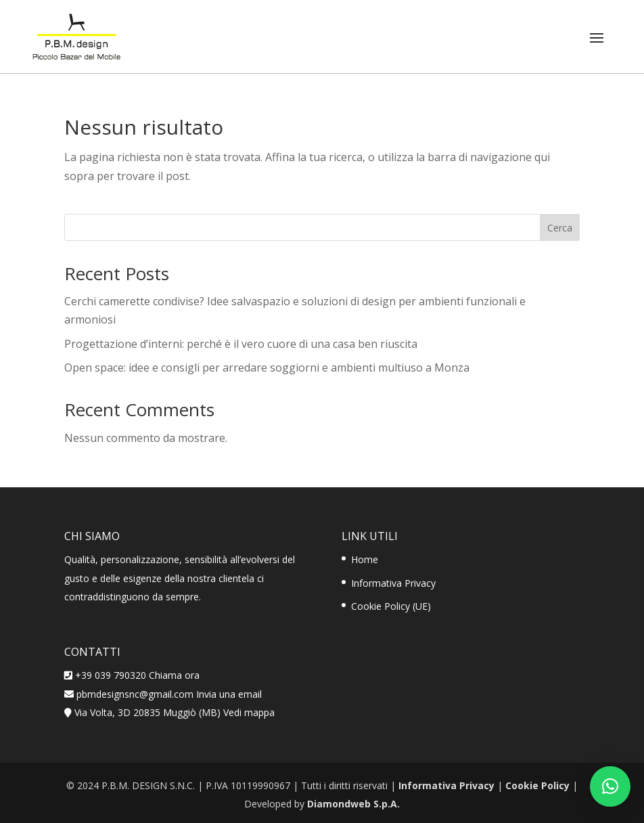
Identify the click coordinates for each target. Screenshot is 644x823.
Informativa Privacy (393, 583)
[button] (610, 786)
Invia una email (229, 694)
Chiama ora (174, 675)
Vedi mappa (249, 712)
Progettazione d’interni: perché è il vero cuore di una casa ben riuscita (241, 344)
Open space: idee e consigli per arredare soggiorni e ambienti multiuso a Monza (267, 368)
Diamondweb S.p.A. (353, 804)
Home (365, 559)
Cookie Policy (537, 785)
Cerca (560, 228)
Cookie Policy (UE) (391, 606)
